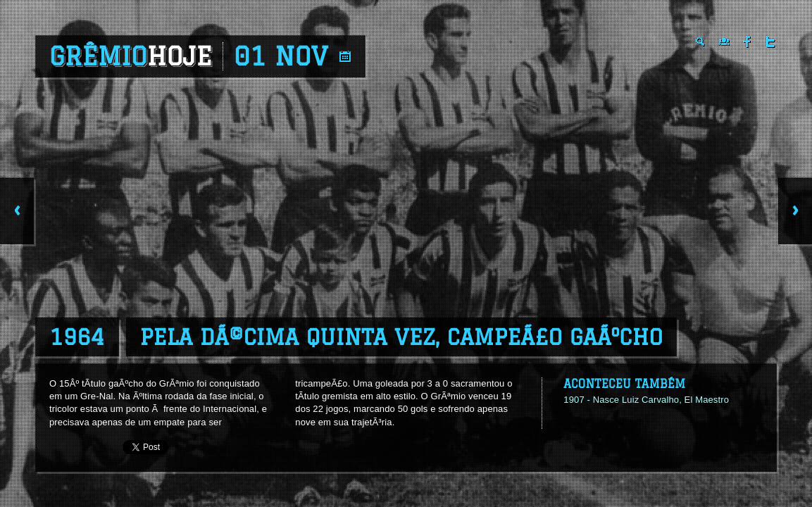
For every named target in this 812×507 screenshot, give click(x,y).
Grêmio (131, 56)
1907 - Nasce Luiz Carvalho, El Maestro (646, 400)
